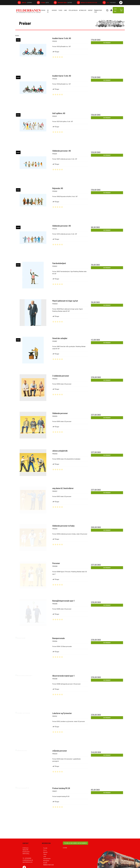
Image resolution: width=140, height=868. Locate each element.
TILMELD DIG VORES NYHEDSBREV (75, 845)
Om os (48, 11)
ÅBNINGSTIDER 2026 (98, 11)
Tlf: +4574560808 (27, 861)
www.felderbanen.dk (27, 864)
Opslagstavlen (73, 10)
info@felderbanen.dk (28, 863)
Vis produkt (107, 43)
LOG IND (65, 850)
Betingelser (83, 10)
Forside (43, 10)
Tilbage (122, 22)
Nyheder (54, 10)
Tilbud (60, 10)
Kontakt (90, 10)
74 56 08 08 (111, 3)
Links (65, 10)
